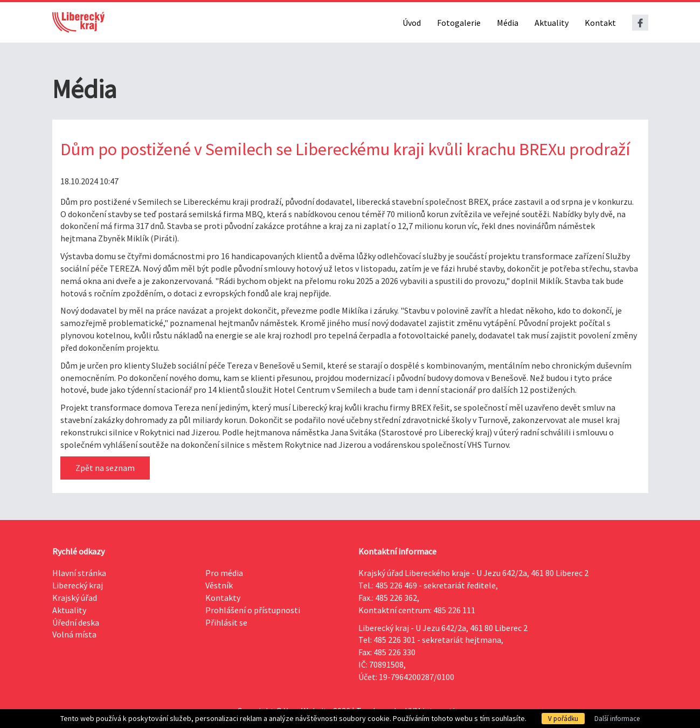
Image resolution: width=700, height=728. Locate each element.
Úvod (412, 23)
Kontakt (600, 23)
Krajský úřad (75, 598)
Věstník (219, 585)
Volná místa (74, 634)
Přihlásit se (226, 622)
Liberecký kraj (78, 585)
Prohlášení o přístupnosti (253, 610)
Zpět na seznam (105, 468)
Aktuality (552, 23)
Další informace (617, 719)
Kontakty (223, 598)
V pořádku (563, 719)
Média (508, 23)
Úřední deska (76, 622)
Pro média (224, 573)
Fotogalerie (459, 23)
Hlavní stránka (79, 573)
